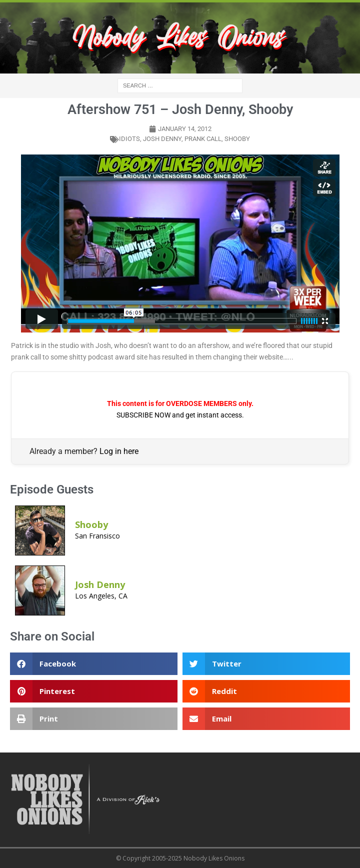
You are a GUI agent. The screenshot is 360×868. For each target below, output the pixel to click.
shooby (237, 139)
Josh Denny (162, 139)
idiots (129, 139)
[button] (94, 664)
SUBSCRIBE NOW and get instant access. (180, 415)
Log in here (119, 451)
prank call (203, 139)
